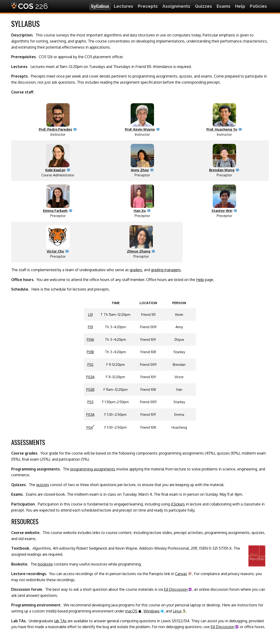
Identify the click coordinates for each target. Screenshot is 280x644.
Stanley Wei (222, 210)
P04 (90, 427)
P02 (90, 364)
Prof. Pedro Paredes (55, 129)
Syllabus (100, 6)
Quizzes (203, 6)
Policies (258, 6)
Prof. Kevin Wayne (140, 129)
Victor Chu (55, 251)
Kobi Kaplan (55, 170)
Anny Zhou (140, 170)
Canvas (181, 574)
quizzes (43, 485)
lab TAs (60, 621)
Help (240, 6)
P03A (90, 414)
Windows (152, 611)
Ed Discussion (176, 589)
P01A (90, 339)
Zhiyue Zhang (139, 251)
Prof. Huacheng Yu (222, 129)
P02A (90, 377)
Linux (177, 611)
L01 (90, 314)
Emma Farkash (55, 210)
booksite (45, 564)
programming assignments (93, 469)
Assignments (176, 6)
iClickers (178, 504)
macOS (131, 611)
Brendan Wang (222, 170)
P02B (90, 389)
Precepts (148, 6)
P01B (90, 352)
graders (136, 270)
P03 (90, 402)
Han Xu (140, 210)
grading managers (166, 270)
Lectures (124, 6)
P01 (90, 327)
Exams (224, 6)
